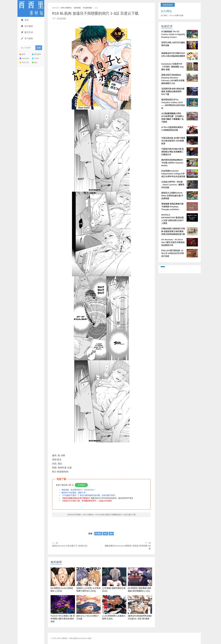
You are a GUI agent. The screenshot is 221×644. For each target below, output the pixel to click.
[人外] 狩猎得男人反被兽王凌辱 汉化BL (114, 607)
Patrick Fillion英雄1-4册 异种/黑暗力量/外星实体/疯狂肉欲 (63, 609)
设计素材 (27, 26)
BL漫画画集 (88, 8)
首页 (25, 20)
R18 (105, 534)
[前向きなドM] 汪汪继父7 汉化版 (89, 607)
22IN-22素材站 (31, 8)
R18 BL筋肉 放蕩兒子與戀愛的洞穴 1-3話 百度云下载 (95, 13)
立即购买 (81, 485)
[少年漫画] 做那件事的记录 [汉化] (114, 580)
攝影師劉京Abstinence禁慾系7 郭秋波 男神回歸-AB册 (128, 547)
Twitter (36, 58)
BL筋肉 (98, 534)
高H (111, 534)
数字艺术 (27, 32)
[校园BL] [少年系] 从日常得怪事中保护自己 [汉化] (89, 580)
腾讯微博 (36, 54)
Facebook (24, 58)
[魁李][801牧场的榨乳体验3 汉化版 (140, 607)
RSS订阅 (24, 62)
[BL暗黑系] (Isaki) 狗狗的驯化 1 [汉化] (63, 580)
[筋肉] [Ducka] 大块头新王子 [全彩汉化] (70, 546)
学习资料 (27, 38)
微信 (35, 62)
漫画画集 (77, 8)
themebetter (83, 638)
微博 (22, 54)
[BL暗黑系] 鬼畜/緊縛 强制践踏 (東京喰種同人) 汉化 (140, 580)
